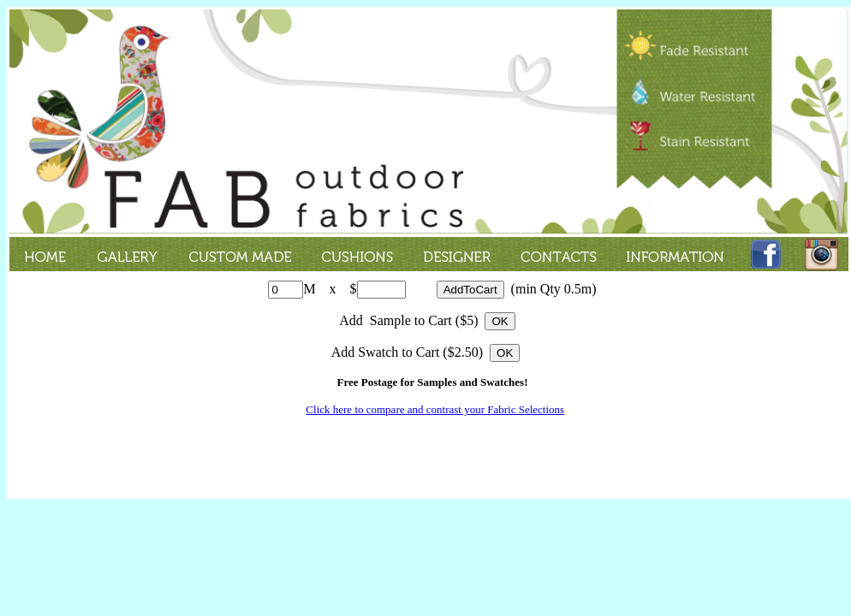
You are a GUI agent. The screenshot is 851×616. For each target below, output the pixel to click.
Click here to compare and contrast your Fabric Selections (435, 409)
